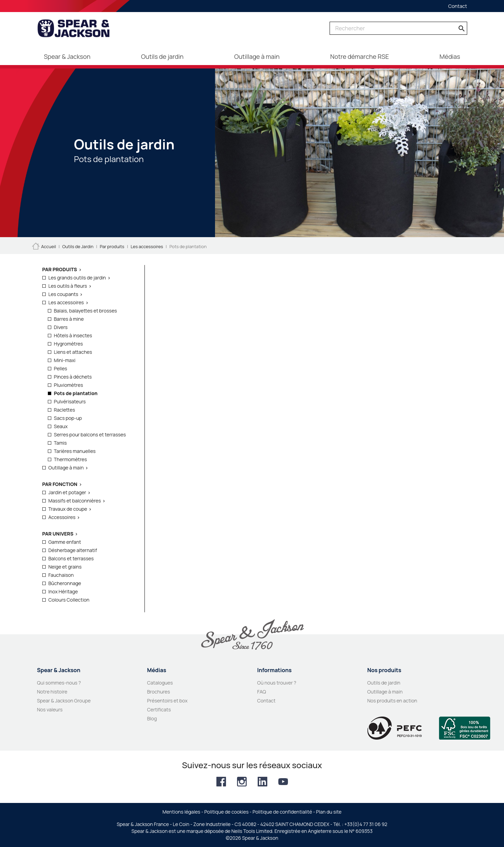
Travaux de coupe (68, 509)
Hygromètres (68, 344)
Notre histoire (52, 692)
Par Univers (58, 534)
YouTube (283, 782)
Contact (458, 6)
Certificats (159, 710)
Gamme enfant (65, 542)
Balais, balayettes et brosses (85, 311)
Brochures (159, 692)
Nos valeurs (50, 710)
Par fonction (60, 484)
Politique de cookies (227, 812)
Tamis (61, 443)
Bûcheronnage (65, 583)
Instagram (242, 782)
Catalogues (160, 683)
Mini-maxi (65, 360)
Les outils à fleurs (68, 286)
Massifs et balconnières (75, 501)
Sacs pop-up (68, 418)
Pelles (61, 368)
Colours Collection (69, 600)
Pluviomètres (69, 385)
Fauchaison (61, 575)
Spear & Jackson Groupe (64, 701)
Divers (61, 327)
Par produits (60, 269)
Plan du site (329, 812)
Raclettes (65, 410)
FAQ (262, 692)
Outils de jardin (384, 683)
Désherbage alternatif (73, 550)
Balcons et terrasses (71, 558)
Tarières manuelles (75, 451)
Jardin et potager (67, 492)
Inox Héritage (63, 591)
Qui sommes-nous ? (59, 683)
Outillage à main (66, 468)
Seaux (61, 426)
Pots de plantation (76, 393)
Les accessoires (66, 302)
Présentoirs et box (168, 701)
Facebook (221, 782)
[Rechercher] (398, 28)
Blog (152, 718)
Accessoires (62, 517)
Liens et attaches (73, 352)
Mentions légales (181, 812)
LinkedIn (262, 782)
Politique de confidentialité (282, 812)
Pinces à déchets (73, 377)
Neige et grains (65, 567)
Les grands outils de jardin (77, 278)
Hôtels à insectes (73, 335)
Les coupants (63, 294)
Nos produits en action (392, 701)
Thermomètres (71, 459)
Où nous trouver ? (277, 683)
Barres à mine (69, 319)
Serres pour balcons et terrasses (90, 435)
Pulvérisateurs (70, 401)
